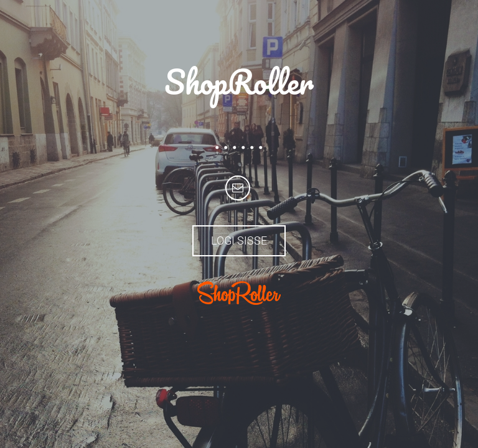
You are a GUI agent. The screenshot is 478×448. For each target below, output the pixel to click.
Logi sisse (239, 240)
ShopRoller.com (239, 293)
